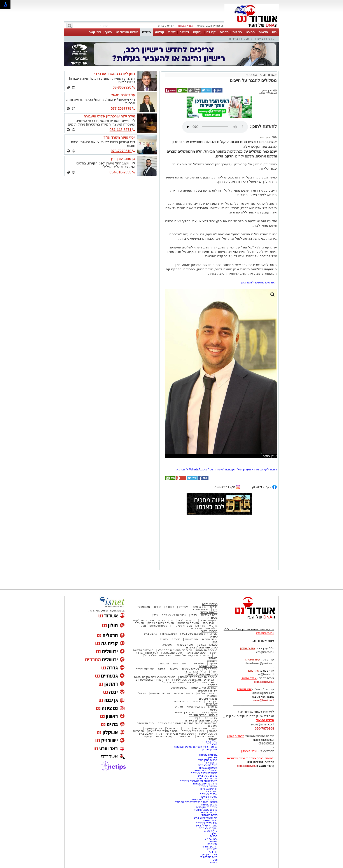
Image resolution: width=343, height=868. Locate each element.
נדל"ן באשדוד (210, 742)
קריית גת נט (211, 831)
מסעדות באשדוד (208, 768)
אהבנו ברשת (200, 728)
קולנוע (160, 32)
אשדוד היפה (210, 669)
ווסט (215, 860)
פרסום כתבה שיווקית (205, 810)
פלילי (194, 615)
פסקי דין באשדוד (239, 39)
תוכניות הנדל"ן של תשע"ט (163, 731)
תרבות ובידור (209, 631)
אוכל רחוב (196, 628)
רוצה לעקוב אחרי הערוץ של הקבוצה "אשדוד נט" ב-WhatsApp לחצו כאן (226, 469)
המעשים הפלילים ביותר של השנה (177, 734)
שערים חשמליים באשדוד (203, 799)
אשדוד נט (269, 75)
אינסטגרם (163, 664)
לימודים (197, 701)
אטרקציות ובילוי (196, 707)
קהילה (211, 32)
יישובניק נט (211, 757)
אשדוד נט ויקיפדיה (206, 807)
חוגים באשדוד (169, 634)
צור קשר (95, 32)
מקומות (170, 607)
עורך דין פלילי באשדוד (204, 826)
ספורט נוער (191, 639)
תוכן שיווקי (212, 701)
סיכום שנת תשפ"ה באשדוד (201, 720)
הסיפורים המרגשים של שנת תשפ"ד (193, 680)
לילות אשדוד (197, 664)
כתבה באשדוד (209, 815)
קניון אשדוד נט (164, 736)
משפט (146, 32)
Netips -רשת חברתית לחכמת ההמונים (196, 802)
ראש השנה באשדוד (193, 731)
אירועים (213, 664)
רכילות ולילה (210, 604)
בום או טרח (199, 607)
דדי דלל (213, 852)
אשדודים (184, 607)
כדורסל (176, 639)
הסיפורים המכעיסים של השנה (192, 655)
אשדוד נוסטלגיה (208, 691)
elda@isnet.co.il (264, 682)
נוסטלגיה (167, 645)
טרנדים (179, 707)
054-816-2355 (122, 172)
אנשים (158, 607)
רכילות (237, 32)
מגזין (215, 642)
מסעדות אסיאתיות (189, 623)
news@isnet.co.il (263, 700)
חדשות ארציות (209, 615)
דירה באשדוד (210, 820)
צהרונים (213, 841)
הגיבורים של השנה (207, 650)
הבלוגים (213, 685)
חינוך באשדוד (185, 736)
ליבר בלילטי (211, 839)
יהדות (186, 728)
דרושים (184, 32)
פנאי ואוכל (172, 728)
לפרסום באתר (165, 26)
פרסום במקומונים (207, 760)
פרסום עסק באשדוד (206, 776)
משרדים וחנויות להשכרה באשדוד (199, 781)
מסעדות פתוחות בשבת (161, 623)
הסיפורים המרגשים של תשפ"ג (175, 650)
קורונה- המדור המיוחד (205, 718)
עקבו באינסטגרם (226, 486)
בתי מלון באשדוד (208, 755)
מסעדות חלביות (186, 620)
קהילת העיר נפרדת (195, 672)
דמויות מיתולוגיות (184, 693)
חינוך (108, 32)
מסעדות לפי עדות (182, 626)
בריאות (174, 669)
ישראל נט (212, 744)
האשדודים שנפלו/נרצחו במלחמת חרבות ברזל (188, 682)
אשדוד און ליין (210, 854)
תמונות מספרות (185, 645)
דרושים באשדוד (209, 789)
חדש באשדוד (181, 701)
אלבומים (212, 661)
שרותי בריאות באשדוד (205, 784)
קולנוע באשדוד (149, 634)
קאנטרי (213, 862)
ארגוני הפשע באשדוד (174, 615)
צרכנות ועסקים (208, 699)
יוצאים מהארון (200, 610)
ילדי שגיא (212, 849)
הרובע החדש (210, 847)
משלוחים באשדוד (208, 765)
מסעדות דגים (165, 620)
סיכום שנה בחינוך (196, 653)
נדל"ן (155, 615)
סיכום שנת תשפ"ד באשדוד (201, 674)
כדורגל (164, 639)
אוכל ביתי (208, 623)
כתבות (214, 645)
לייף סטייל (212, 704)
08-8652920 (124, 87)
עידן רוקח (265, 137)
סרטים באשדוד (205, 736)
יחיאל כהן (212, 844)
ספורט (250, 32)
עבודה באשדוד (209, 812)
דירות (172, 32)
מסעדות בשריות (208, 620)
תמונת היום (179, 664)
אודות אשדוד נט (127, 32)
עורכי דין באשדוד (264, 39)
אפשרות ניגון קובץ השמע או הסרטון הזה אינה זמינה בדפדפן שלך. (215, 127)
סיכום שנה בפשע (172, 653)
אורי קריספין (244, 689)
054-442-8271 (122, 130)
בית (274, 32)
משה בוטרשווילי (209, 857)
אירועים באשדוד (208, 786)
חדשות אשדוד (209, 612)
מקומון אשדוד (210, 763)
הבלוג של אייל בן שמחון (204, 688)
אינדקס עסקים (153, 728)
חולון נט (213, 833)
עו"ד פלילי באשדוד (206, 823)
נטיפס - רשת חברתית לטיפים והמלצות (196, 747)
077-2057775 (123, 109)
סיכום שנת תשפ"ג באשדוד (201, 647)
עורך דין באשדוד (208, 828)
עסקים (198, 32)
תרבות (224, 32)
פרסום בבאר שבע (207, 778)
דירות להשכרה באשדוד (204, 773)
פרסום (213, 836)
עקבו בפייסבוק (264, 486)
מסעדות (213, 618)
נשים (215, 728)
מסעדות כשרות (159, 626)
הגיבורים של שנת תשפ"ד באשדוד (198, 677)
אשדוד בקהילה (208, 666)
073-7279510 (123, 151)
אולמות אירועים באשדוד (204, 818)
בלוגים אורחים (179, 688)
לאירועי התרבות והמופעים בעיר (199, 634)
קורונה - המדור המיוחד (203, 715)
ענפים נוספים (210, 639)
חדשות (263, 32)
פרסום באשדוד (208, 805)
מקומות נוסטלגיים (207, 693)
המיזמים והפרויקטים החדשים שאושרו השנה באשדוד (187, 723)
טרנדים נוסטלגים (160, 693)
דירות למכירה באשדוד (205, 770)
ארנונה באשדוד (209, 794)
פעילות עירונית (191, 669)
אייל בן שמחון (210, 749)
